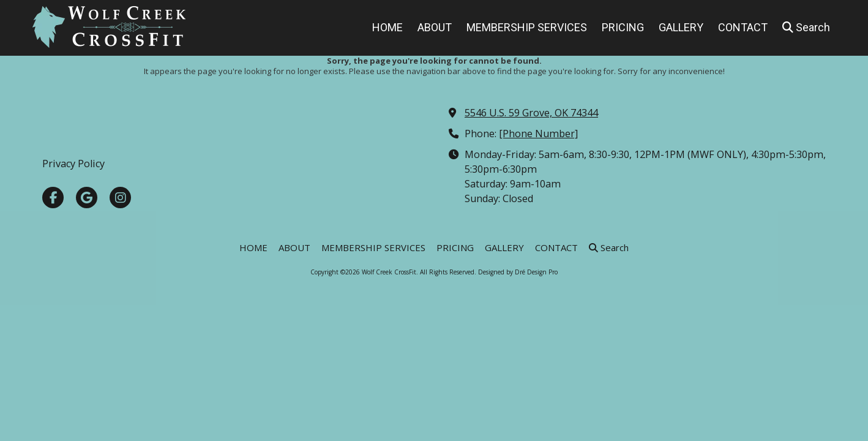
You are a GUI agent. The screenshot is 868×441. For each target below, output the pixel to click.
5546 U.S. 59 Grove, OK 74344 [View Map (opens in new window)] (531, 113)
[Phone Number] (538, 134)
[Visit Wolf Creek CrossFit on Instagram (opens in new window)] (120, 198)
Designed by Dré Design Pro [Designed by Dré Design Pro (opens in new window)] (518, 272)
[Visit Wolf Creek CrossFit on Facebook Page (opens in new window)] (53, 198)
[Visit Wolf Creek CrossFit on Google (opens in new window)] (87, 198)
